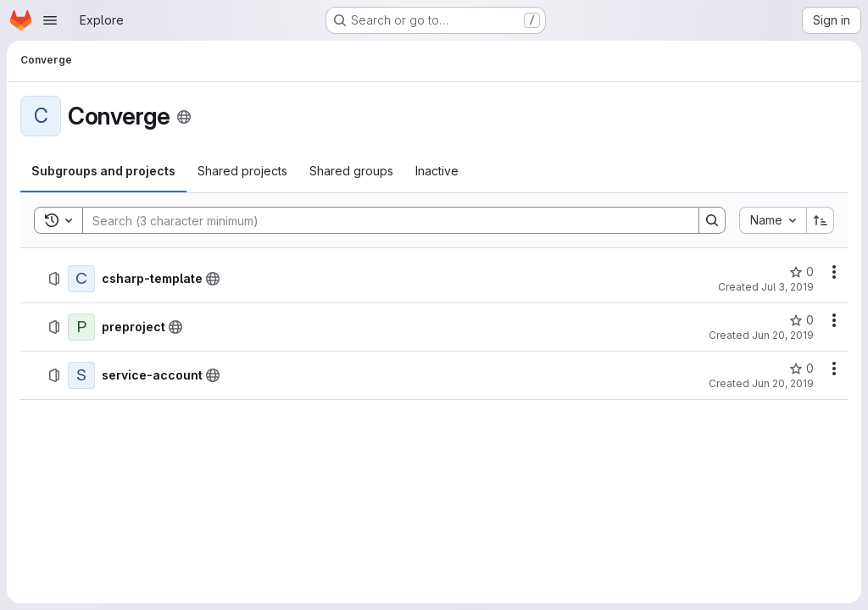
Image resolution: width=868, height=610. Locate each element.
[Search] (382, 220)
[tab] (103, 171)
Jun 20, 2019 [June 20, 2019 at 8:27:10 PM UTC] (783, 383)
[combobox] (773, 220)
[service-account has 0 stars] (801, 369)
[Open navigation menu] (50, 20)
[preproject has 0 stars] (801, 320)
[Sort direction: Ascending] (821, 220)
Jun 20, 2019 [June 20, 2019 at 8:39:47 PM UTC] (783, 335)
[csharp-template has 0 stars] (801, 272)
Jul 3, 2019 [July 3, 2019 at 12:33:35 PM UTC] (787, 287)
